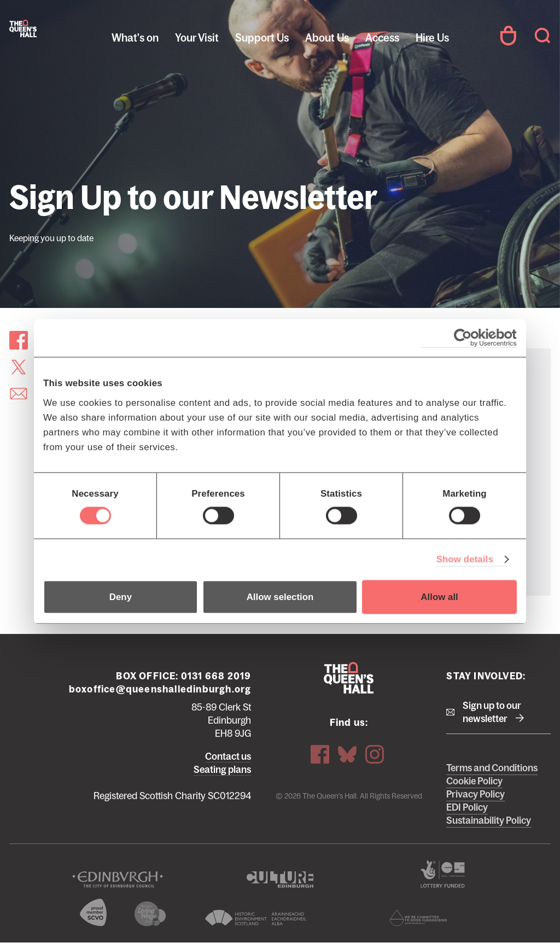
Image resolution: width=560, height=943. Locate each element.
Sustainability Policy (489, 820)
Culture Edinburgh (280, 880)
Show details (465, 559)
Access (382, 38)
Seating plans (222, 770)
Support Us (262, 38)
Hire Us (432, 38)
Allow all (439, 597)
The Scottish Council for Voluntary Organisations (93, 912)
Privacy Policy (476, 794)
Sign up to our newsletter (492, 712)
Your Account (508, 36)
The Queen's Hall (23, 28)
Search (542, 36)
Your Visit (197, 38)
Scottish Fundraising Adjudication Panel (418, 918)
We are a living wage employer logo (150, 914)
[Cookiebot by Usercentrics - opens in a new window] (469, 338)
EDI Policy (467, 807)
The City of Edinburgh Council (117, 880)
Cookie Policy (474, 781)
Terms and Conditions (492, 768)
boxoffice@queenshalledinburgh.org (160, 689)
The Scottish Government (443, 874)
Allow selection (280, 597)
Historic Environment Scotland (256, 918)
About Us (327, 38)
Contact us (228, 756)
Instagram (375, 754)
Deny (121, 597)
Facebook (320, 754)
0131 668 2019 (216, 676)
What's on (135, 38)
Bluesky (347, 754)
